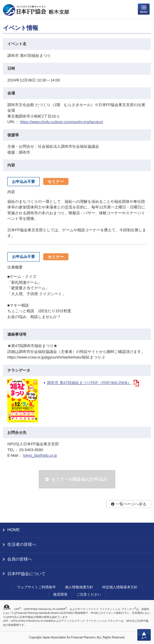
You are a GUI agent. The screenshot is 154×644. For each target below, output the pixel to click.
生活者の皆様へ (22, 544)
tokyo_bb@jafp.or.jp (40, 455)
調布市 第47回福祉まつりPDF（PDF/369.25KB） (89, 383)
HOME (14, 530)
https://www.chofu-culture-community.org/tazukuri (62, 122)
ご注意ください (89, 594)
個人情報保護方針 (79, 587)
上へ (144, 635)
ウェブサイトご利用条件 (36, 587)
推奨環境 (60, 594)
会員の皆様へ (20, 559)
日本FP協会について (26, 574)
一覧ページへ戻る (131, 504)
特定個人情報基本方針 (120, 587)
